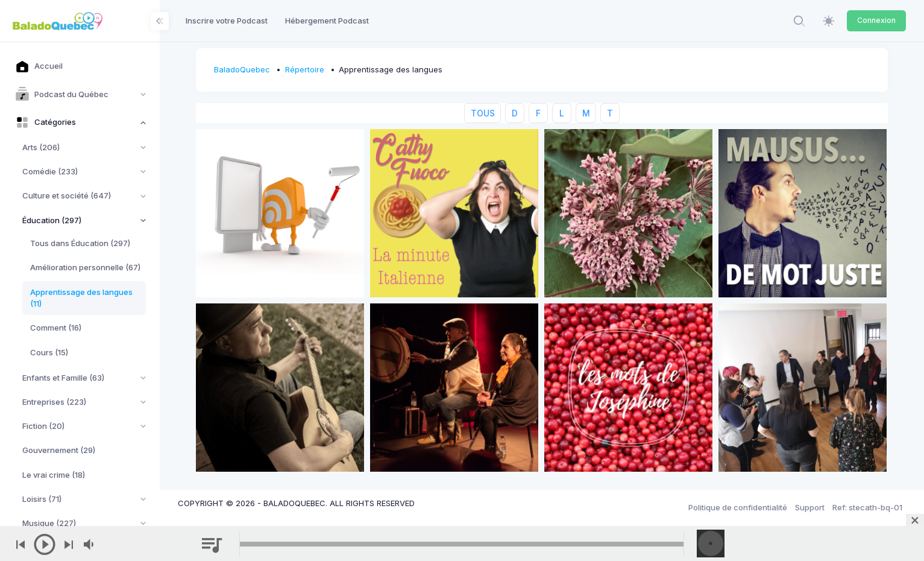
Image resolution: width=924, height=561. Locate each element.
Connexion (876, 20)
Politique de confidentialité (738, 507)
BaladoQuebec (242, 69)
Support (810, 507)
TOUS (483, 113)
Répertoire (305, 69)
